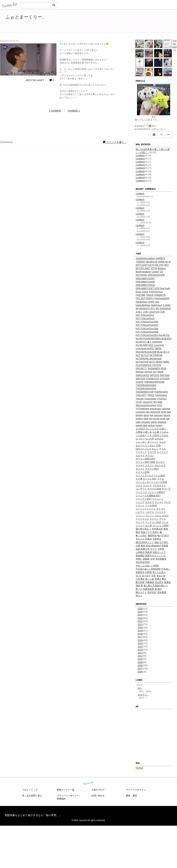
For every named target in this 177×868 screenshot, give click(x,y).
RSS (139, 768)
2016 (140, 640)
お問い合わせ (98, 796)
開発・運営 (131, 796)
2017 (140, 637)
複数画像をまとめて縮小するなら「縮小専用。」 (33, 815)
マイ (154, 117)
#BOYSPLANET (35, 80)
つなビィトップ (30, 790)
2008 (140, 665)
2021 (140, 624)
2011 (140, 656)
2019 (140, 631)
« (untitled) (55, 111)
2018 (140, 634)
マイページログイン (136, 790)
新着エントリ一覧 (66, 790)
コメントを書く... (115, 142)
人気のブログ (98, 790)
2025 (140, 612)
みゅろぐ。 (143, 695)
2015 (140, 643)
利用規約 (61, 799)
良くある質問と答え (32, 796)
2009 (140, 662)
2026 (140, 609)
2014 (140, 647)
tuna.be (88, 783)
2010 (140, 659)
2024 (140, 615)
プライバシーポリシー (68, 796)
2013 (140, 650)
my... (140, 688)
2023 (140, 618)
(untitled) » (74, 111)
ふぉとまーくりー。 (26, 17)
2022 (140, 621)
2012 (140, 653)
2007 (140, 669)
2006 (140, 672)
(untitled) (140, 156)
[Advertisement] (129, 22)
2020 (140, 628)
